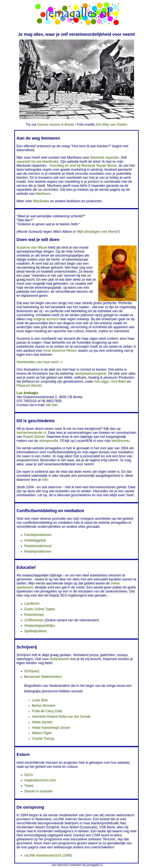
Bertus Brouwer (44, 706)
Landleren (32, 604)
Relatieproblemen (38, 551)
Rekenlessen (34, 615)
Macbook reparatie (104, 158)
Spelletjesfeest (35, 631)
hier (45, 480)
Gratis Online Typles (40, 609)
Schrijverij (32, 671)
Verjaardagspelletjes (40, 626)
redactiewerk (60, 659)
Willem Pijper (42, 733)
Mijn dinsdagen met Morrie (97, 232)
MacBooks (41, 201)
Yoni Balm (118, 381)
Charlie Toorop (43, 739)
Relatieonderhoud (38, 546)
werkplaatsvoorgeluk (91, 373)
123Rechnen (34, 620)
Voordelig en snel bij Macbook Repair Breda (83, 166)
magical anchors (46, 319)
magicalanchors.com (40, 780)
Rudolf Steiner (34, 437)
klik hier (52, 405)
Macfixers (43, 194)
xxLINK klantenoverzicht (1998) (48, 855)
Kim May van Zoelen (111, 124)
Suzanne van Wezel (32, 247)
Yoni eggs (101, 381)
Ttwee (29, 786)
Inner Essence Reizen (60, 351)
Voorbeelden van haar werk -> (40, 362)
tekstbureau (121, 441)
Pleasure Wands (29, 386)
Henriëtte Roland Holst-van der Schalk (61, 717)
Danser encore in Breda (56, 124)
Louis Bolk (40, 700)
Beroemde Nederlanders (43, 677)
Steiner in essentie (38, 791)
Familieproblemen (38, 535)
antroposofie (49, 441)
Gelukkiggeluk (35, 540)
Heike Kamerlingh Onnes (51, 728)
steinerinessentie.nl (31, 433)
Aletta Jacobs (42, 722)
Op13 (28, 775)
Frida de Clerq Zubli (47, 711)
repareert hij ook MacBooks (37, 162)
